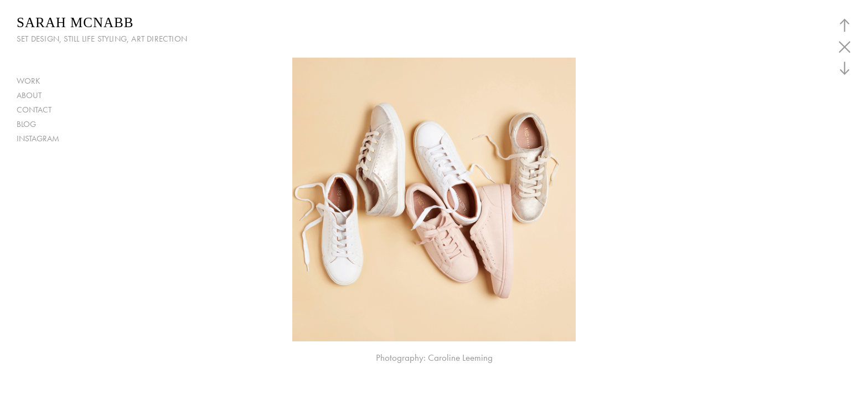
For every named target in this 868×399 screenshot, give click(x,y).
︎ (845, 47)
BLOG (26, 124)
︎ (845, 25)
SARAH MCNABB (75, 22)
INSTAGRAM (38, 139)
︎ (845, 68)
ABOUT (29, 95)
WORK (29, 81)
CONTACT (34, 110)
